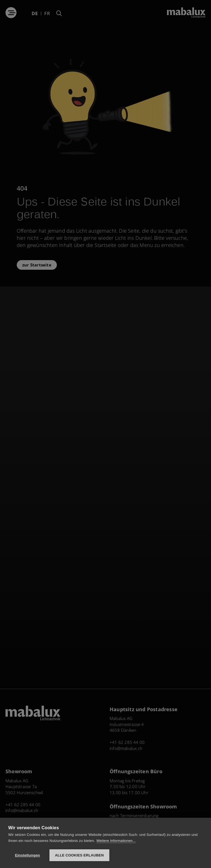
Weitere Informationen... (116, 841)
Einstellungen (27, 855)
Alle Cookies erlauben (79, 855)
